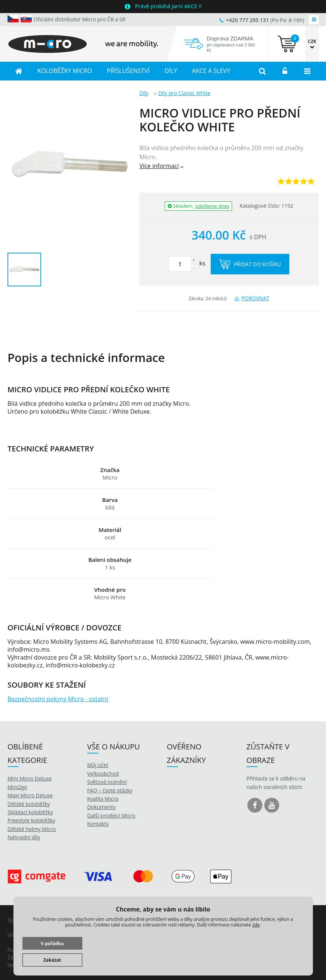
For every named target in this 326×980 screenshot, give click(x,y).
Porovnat (252, 298)
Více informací (162, 166)
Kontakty (98, 824)
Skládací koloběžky (30, 812)
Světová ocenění (107, 782)
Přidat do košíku (250, 264)
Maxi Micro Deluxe (30, 795)
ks (187, 263)
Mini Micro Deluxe (30, 778)
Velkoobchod (103, 774)
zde (256, 925)
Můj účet (98, 765)
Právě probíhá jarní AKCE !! (168, 6)
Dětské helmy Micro (32, 829)
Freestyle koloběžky (31, 820)
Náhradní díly (24, 837)
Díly (144, 93)
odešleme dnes (212, 206)
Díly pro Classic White (184, 93)
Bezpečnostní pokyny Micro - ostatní (58, 699)
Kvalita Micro (103, 799)
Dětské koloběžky (29, 804)
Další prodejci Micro (111, 815)
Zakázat (52, 960)
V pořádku (52, 944)
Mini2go (17, 787)
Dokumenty (101, 807)
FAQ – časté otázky (110, 790)
